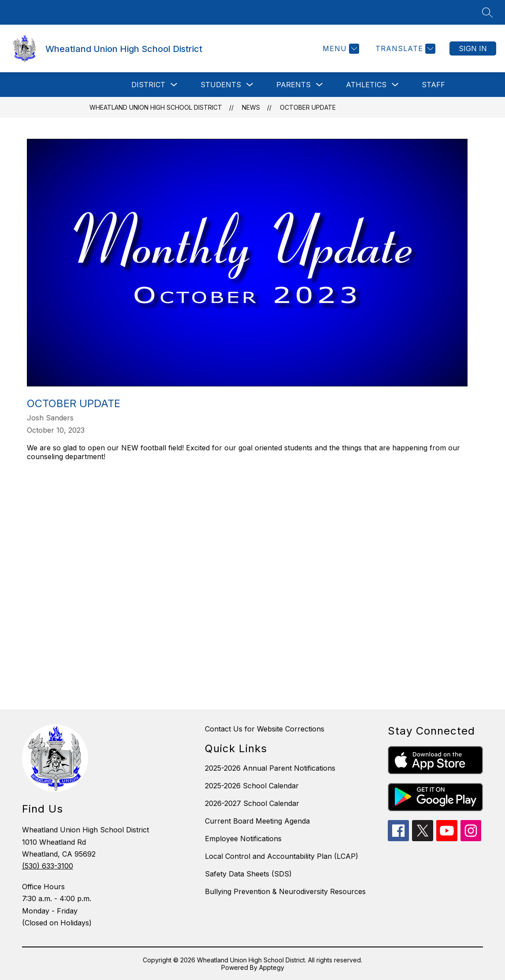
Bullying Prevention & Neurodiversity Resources (285, 891)
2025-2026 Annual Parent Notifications (270, 768)
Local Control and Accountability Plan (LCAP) (282, 856)
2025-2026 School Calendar (252, 786)
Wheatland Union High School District (156, 107)
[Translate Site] (404, 49)
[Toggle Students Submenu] (250, 85)
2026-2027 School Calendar (252, 803)
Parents (293, 85)
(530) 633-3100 (48, 866)
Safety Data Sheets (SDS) (248, 874)
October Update (308, 107)
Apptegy (272, 967)
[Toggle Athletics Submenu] (395, 85)
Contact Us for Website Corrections (265, 729)
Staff (433, 85)
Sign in (473, 48)
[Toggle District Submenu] (174, 85)
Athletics (366, 85)
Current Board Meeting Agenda (257, 821)
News (251, 107)
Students (221, 85)
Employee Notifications (243, 839)
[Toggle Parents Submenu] (319, 85)
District (148, 85)
